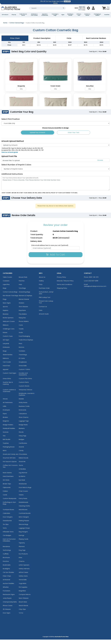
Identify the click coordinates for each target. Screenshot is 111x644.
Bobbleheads (23, 507)
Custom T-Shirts (24, 374)
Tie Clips (6, 529)
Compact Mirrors (25, 599)
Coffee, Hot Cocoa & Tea (10, 471)
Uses (41, 315)
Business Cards (24, 411)
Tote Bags (22, 293)
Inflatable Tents (8, 536)
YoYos (21, 617)
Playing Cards (24, 543)
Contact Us (43, 311)
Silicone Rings (23, 529)
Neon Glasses (24, 603)
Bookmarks (7, 569)
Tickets (21, 499)
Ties (4, 440)
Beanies (6, 318)
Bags (5, 293)
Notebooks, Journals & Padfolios (27, 399)
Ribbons (6, 329)
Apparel (6, 374)
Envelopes (6, 414)
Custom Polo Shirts (25, 383)
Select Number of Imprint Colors (16, 169)
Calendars (6, 518)
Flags (5, 304)
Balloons (6, 363)
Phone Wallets (24, 326)
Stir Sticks (6, 484)
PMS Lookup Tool (45, 302)
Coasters (6, 285)
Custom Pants (24, 387)
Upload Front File (9, 161)
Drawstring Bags (24, 296)
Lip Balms (22, 481)
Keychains (22, 315)
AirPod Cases (23, 577)
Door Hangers (8, 521)
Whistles (6, 591)
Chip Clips (22, 614)
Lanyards (6, 348)
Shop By (14, 15)
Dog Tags (22, 555)
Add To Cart (56, 259)
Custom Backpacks (10, 503)
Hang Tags (22, 440)
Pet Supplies (23, 591)
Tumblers (22, 355)
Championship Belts (10, 606)
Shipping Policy (62, 293)
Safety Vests (23, 580)
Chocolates (23, 459)
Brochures (6, 562)
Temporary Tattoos (25, 394)
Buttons (21, 352)
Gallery (41, 285)
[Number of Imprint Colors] (55, 173)
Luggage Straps (24, 532)
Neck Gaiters (7, 477)
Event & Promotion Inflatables (9, 544)
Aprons (5, 311)
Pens (20, 348)
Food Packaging (24, 341)
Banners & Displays (25, 300)
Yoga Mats (23, 588)
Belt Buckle (7, 444)
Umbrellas (22, 473)
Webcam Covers (9, 326)
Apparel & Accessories (45, 15)
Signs (63, 15)
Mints (5, 455)
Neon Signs (7, 307)
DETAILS (55, 3)
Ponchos (6, 566)
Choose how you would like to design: (56, 132)
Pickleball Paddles (9, 433)
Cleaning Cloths (24, 510)
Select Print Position (11, 123)
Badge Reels (23, 429)
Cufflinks (6, 558)
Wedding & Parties (70, 15)
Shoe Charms (24, 422)
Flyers (5, 418)
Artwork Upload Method (13, 146)
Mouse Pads (23, 281)
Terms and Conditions (65, 289)
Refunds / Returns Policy (65, 285)
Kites (20, 562)
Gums (21, 470)
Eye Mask (22, 484)
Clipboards (7, 492)
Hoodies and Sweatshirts (23, 378)
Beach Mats (23, 606)
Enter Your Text (74, 137)
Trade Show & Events (23, 15)
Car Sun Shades (8, 577)
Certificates (23, 447)
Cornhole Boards (25, 518)
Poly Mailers (23, 318)
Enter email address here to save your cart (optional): (50, 250)
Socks (21, 337)
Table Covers (7, 281)
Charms (22, 566)
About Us (42, 281)
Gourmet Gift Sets (9, 462)
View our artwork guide (10, 157)
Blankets (22, 433)
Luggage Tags (24, 425)
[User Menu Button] (88, 8)
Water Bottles (8, 359)
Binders (5, 422)
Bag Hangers (23, 536)
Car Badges (7, 540)
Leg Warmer (23, 477)
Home (5, 27)
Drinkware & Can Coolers (34, 15)
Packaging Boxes (9, 451)
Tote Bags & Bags (55, 15)
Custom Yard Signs (9, 377)
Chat (84, 10)
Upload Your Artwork (37, 137)
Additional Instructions (12, 178)
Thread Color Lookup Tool (46, 306)
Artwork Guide (44, 318)
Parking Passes (24, 525)
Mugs (5, 355)
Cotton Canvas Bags (17, 27)
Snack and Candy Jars (11, 459)
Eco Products (23, 558)
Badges (21, 444)
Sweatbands (7, 525)
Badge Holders (8, 429)
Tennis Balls (23, 584)
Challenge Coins (9, 333)
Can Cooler (7, 366)
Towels (21, 333)
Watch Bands (23, 610)
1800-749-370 (80, 8)
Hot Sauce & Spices (10, 466)
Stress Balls (23, 370)
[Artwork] (55, 149)
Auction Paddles (8, 588)
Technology (7, 555)
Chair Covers (23, 496)
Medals (21, 403)
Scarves (6, 436)
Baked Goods (24, 462)
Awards (21, 451)
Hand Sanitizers (8, 481)
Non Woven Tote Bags (10, 300)
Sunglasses (23, 366)
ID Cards (22, 363)
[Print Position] (55, 128)
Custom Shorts (24, 390)
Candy (21, 455)
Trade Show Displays (26, 344)
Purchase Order (44, 293)
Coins (21, 329)
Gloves (5, 403)
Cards (5, 499)
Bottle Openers (8, 322)
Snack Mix (22, 466)
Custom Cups (8, 341)
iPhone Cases (8, 610)
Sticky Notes (23, 407)
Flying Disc (22, 322)
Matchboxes (23, 514)
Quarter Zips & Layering (8, 388)
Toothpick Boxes (8, 514)
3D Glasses (7, 614)
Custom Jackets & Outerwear (9, 395)
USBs (5, 411)
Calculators (23, 418)
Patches (22, 285)
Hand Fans (6, 370)
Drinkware (6, 352)
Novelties (107, 15)
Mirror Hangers (24, 521)
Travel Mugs (23, 359)
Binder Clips (7, 488)
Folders (5, 496)
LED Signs (6, 344)
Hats (20, 289)
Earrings (21, 540)
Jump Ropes (7, 603)
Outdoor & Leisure (87, 15)
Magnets (6, 425)
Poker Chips (7, 580)
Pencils (21, 436)
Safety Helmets (24, 573)
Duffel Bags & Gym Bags (9, 507)
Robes (5, 337)
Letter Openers (24, 569)
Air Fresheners (8, 407)
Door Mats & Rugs (25, 492)
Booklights (6, 573)
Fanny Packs (23, 503)
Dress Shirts (7, 383)
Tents (5, 532)
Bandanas (6, 551)
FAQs (41, 289)
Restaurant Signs (9, 599)
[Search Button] (64, 8)
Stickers (21, 307)
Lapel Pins (6, 289)
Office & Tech (79, 15)
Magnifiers (22, 595)
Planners (22, 551)
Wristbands (23, 488)
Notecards (22, 414)
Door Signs (7, 617)
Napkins (6, 315)
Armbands (6, 584)
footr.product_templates (46, 297)
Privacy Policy (61, 281)
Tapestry (22, 547)
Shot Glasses (23, 311)
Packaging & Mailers (97, 15)
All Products (5, 15)
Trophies (6, 447)
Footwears (7, 595)
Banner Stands (24, 304)
